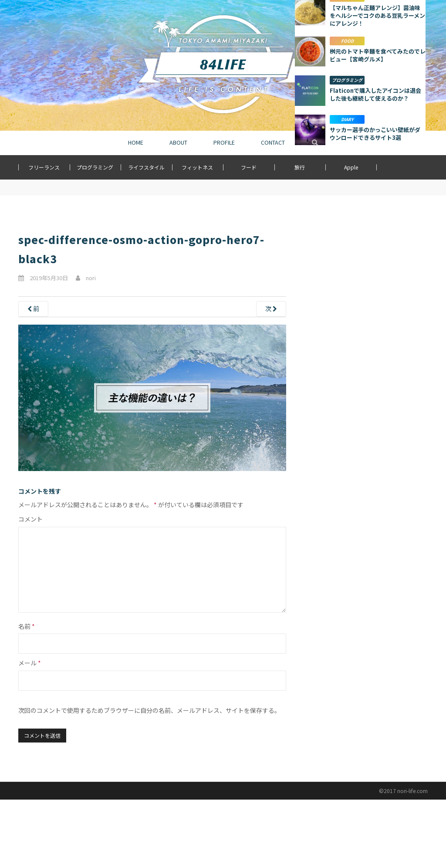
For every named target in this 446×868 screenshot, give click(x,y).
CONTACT (273, 142)
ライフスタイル (146, 167)
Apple (351, 167)
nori (91, 278)
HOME (136, 142)
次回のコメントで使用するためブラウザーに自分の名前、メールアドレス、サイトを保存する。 (149, 710)
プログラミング (95, 167)
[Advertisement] (360, 276)
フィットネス (197, 167)
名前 (27, 626)
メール (30, 663)
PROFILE (224, 142)
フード (249, 167)
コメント (30, 519)
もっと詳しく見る (360, 454)
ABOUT (178, 142)
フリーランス (44, 167)
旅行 (300, 167)
